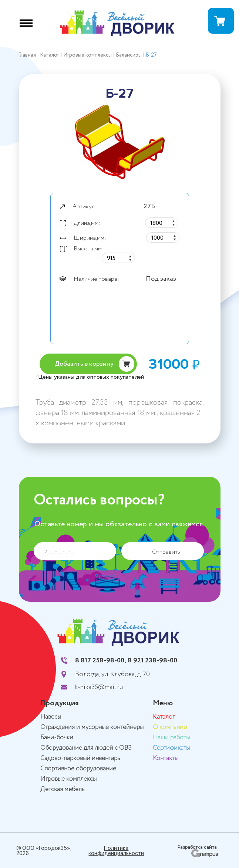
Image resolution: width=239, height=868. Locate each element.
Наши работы (171, 738)
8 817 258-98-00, (101, 661)
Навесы (51, 717)
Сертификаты (171, 748)
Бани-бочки (57, 738)
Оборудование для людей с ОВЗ (86, 748)
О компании (170, 727)
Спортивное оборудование (78, 769)
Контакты (166, 758)
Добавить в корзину (84, 364)
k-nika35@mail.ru (99, 687)
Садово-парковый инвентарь (80, 758)
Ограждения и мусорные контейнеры (92, 727)
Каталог (164, 717)
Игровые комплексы (68, 779)
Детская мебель (62, 789)
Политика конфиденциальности (116, 851)
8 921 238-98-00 (152, 661)
